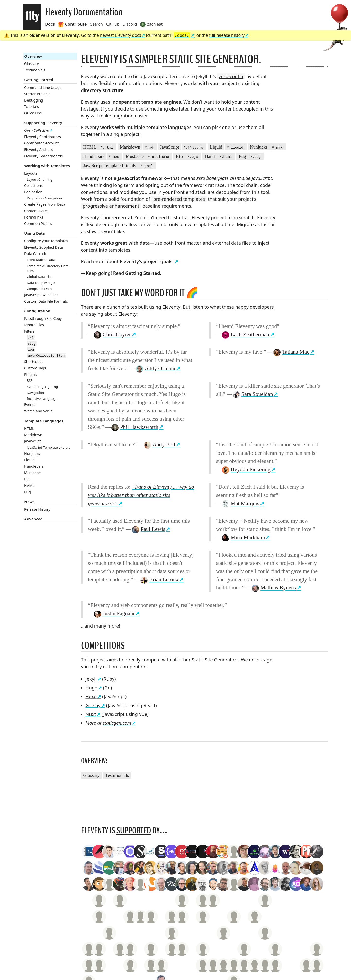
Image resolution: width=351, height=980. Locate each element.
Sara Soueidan (253, 394)
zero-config (231, 76)
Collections (33, 185)
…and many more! (101, 626)
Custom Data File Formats (46, 301)
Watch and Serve (38, 411)
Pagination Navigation (44, 198)
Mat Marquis (240, 503)
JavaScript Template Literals (48, 447)
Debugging (34, 100)
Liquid (29, 460)
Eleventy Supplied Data (44, 247)
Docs (50, 24)
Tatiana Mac (291, 352)
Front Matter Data (41, 260)
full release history (227, 35)
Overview (33, 56)
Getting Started (39, 80)
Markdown (33, 435)
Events (30, 405)
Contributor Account (41, 143)
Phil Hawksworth (135, 427)
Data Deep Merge (41, 283)
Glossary (31, 64)
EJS (27, 479)
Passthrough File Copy (43, 318)
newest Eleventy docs (121, 35)
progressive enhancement (111, 206)
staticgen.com (117, 723)
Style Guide (89, 875)
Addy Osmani (155, 368)
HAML (29, 486)
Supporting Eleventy (43, 123)
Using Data (34, 233)
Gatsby (93, 705)
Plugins (30, 374)
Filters (29, 331)
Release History (37, 509)
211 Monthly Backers (159, 875)
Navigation (35, 393)
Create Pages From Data (45, 204)
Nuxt (91, 714)
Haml (219, 157)
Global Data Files (40, 277)
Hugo (92, 688)
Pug (28, 492)
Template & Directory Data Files (48, 268)
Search (96, 24)
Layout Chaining (40, 179)
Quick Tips (33, 113)
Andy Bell (159, 444)
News (29, 502)
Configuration (37, 311)
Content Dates (36, 211)
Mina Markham (243, 537)
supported (134, 831)
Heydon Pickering (246, 469)
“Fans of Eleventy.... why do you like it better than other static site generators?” (141, 495)
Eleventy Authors (38, 149)
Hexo (91, 696)
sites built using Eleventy (154, 307)
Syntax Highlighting (42, 387)
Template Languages (44, 421)
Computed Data (39, 289)
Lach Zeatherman (245, 334)
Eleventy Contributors (43, 137)
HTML (29, 428)
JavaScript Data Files (41, 295)
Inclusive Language (42, 398)
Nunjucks (32, 453)
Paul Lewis (148, 529)
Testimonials (35, 70)
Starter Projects (37, 94)
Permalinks (34, 217)
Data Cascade (36, 254)
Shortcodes (34, 362)
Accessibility (92, 869)
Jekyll (91, 679)
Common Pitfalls (38, 224)
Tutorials (31, 107)
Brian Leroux (159, 579)
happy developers (255, 307)
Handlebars (34, 466)
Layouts (31, 173)
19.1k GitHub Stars (127, 875)
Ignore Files (34, 325)
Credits (105, 875)
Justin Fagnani (114, 613)
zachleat (175, 869)
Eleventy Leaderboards (43, 156)
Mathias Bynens (274, 588)
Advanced (33, 519)
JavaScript (32, 441)
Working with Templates (47, 166)
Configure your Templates (46, 241)
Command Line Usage (43, 88)
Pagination (33, 192)
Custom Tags (35, 368)
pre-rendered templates (179, 199)
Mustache (32, 473)
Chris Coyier (112, 334)
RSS (30, 380)
